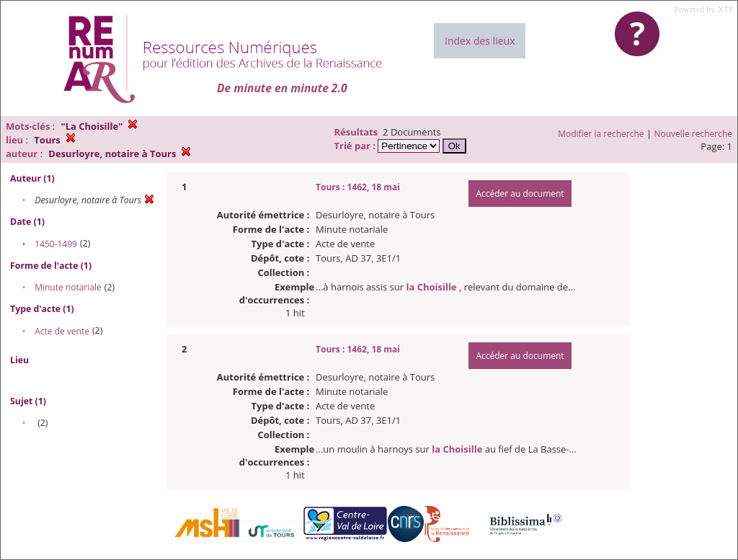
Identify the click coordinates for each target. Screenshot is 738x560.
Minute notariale (68, 287)
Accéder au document (520, 194)
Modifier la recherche (601, 134)
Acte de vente (62, 331)
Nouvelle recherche (694, 134)
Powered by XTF (704, 9)
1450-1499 (56, 244)
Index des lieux (480, 41)
